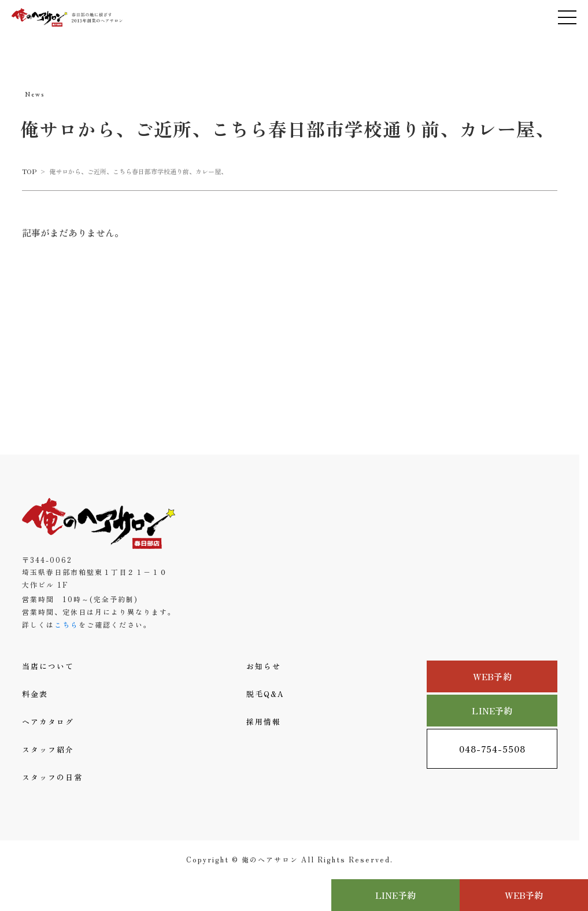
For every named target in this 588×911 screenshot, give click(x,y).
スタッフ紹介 (48, 749)
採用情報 (264, 722)
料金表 (35, 694)
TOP (29, 171)
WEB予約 (492, 676)
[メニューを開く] (567, 17)
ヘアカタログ (48, 722)
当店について (48, 666)
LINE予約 (492, 711)
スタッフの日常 (52, 777)
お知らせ (264, 666)
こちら (66, 624)
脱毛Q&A (265, 694)
